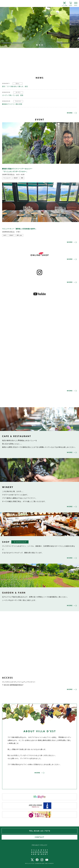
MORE (70, 113)
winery (39, 470)
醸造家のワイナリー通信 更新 (12, 104)
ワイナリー (18, 101)
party (5, 235)
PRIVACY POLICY (40, 845)
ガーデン (18, 92)
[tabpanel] (39, 27)
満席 (22, 178)
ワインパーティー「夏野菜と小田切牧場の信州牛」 (19, 229)
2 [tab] (39, 45)
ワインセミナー (7, 178)
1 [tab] (37, 45)
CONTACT (40, 837)
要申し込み (19, 235)
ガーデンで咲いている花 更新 (13, 95)
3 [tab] (42, 45)
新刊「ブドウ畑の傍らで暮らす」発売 (15, 87)
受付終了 (16, 178)
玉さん (18, 83)
